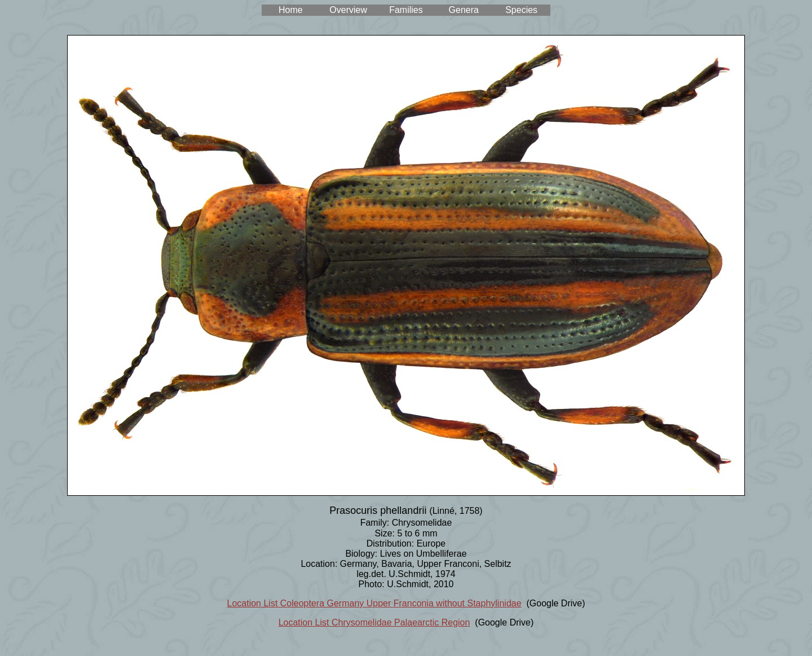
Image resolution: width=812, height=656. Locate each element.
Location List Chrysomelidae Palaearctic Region (374, 622)
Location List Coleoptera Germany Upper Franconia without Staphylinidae (374, 603)
